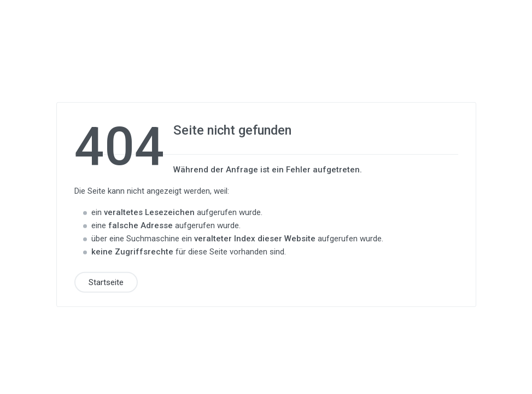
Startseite (106, 282)
